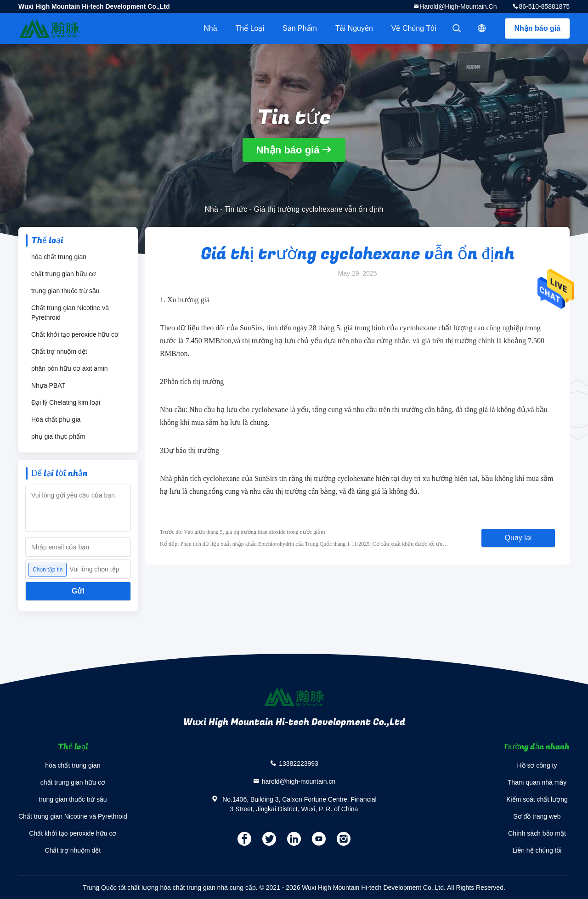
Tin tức (236, 209)
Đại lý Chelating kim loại (66, 402)
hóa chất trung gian (59, 257)
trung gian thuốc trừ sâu (65, 291)
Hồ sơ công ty (537, 765)
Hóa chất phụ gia (56, 419)
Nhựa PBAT (48, 385)
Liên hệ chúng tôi (537, 850)
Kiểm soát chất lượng (537, 799)
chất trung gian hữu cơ (64, 274)
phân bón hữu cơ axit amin (70, 368)
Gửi (78, 591)
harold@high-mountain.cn (458, 6)
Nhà (210, 28)
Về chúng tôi (414, 28)
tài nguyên (354, 28)
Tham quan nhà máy (537, 782)
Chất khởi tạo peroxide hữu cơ (75, 334)
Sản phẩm (300, 28)
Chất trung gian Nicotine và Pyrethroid (70, 313)
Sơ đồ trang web (537, 816)
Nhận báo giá (537, 28)
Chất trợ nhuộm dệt (59, 351)
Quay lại (518, 538)
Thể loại (250, 28)
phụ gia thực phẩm (58, 436)
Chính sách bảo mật (537, 833)
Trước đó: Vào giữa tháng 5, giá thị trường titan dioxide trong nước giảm (243, 532)
